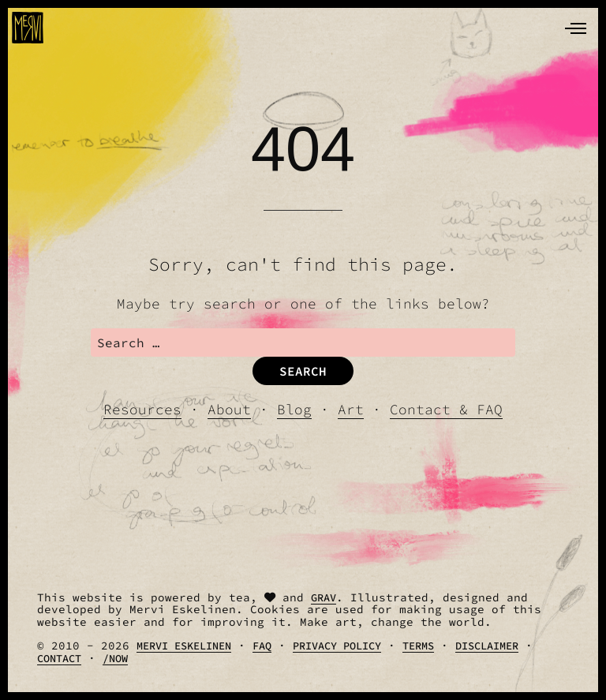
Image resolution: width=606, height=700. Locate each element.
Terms (418, 646)
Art (351, 410)
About (229, 410)
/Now (115, 659)
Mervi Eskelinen (184, 646)
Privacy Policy (337, 646)
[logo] (28, 28)
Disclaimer (487, 646)
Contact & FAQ (446, 410)
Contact (59, 659)
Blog (294, 410)
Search (303, 371)
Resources (142, 410)
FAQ (262, 646)
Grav (324, 598)
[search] (303, 343)
